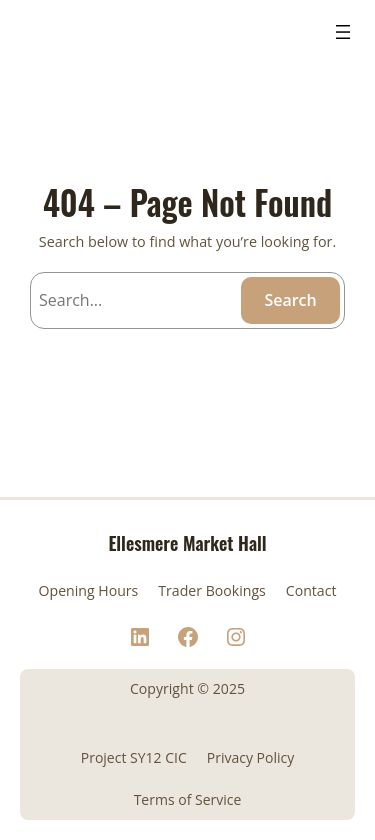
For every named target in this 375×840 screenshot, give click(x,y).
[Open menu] (343, 32)
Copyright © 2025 (187, 688)
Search (290, 300)
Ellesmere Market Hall (187, 542)
